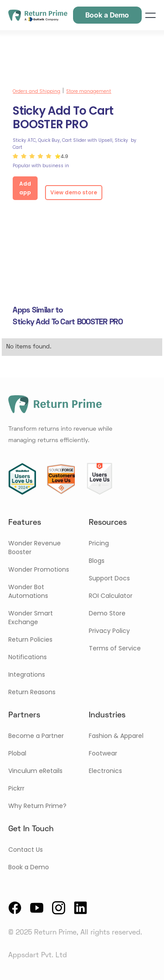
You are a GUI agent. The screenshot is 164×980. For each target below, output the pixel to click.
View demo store (74, 192)
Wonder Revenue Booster (35, 548)
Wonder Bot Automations (28, 591)
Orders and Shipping (37, 91)
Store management (89, 91)
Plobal (17, 753)
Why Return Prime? (37, 806)
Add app (25, 188)
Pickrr (16, 788)
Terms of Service (115, 648)
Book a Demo (29, 867)
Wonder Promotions (39, 569)
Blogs (97, 561)
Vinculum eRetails (35, 771)
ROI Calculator (111, 596)
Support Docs (109, 578)
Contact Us (26, 850)
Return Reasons (32, 692)
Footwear (103, 753)
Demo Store (107, 613)
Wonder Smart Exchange (31, 618)
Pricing (99, 543)
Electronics (105, 771)
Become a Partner (36, 736)
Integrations (27, 674)
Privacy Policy (109, 631)
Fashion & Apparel (116, 736)
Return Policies (30, 639)
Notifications (28, 657)
